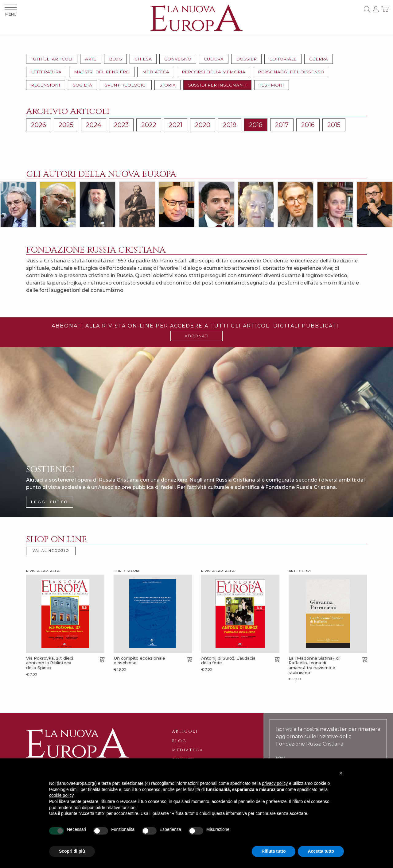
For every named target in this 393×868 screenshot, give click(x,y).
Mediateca (156, 72)
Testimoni (272, 85)
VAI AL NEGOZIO (51, 551)
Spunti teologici (126, 85)
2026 (39, 125)
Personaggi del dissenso (291, 72)
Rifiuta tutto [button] (274, 851)
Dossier (246, 59)
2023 (121, 125)
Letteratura (46, 72)
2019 (230, 125)
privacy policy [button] (275, 783)
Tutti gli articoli (52, 59)
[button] (341, 773)
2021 (176, 125)
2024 (94, 125)
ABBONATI (196, 336)
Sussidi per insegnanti (217, 85)
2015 (334, 125)
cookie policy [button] (61, 795)
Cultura (214, 59)
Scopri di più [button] (72, 851)
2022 (149, 125)
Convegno (178, 59)
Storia (167, 85)
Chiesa (143, 59)
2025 (66, 125)
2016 (308, 125)
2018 (256, 125)
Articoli (185, 731)
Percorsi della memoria (214, 72)
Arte (91, 59)
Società (82, 85)
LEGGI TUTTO (50, 502)
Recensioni (46, 85)
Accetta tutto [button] (321, 851)
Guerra (319, 59)
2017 (282, 125)
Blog (115, 59)
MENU (11, 11)
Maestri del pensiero (102, 72)
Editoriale (283, 59)
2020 (203, 125)
